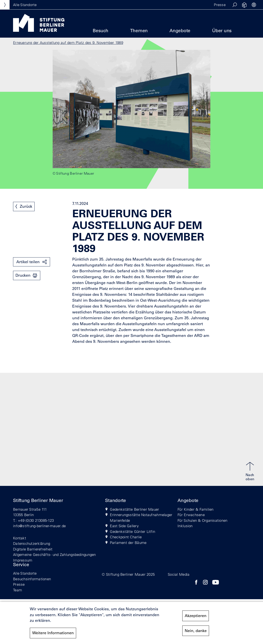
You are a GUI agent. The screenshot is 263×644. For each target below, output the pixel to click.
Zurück (26, 206)
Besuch (101, 31)
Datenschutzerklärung (32, 543)
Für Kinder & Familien (195, 509)
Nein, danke (196, 632)
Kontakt (20, 538)
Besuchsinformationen (32, 579)
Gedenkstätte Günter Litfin (132, 531)
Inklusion (185, 526)
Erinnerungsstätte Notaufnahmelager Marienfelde (141, 518)
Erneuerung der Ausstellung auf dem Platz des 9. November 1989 (68, 43)
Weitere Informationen (53, 635)
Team (18, 590)
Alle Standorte (25, 573)
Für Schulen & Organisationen (202, 520)
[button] (235, 5)
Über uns (222, 31)
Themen (139, 31)
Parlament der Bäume (128, 543)
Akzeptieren (196, 617)
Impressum (23, 560)
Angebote (180, 31)
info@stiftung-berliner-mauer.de (39, 526)
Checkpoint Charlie (126, 537)
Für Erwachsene (191, 515)
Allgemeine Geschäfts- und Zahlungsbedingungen (54, 555)
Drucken (23, 275)
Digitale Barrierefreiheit (33, 549)
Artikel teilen (28, 262)
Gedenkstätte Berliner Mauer (134, 509)
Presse (220, 5)
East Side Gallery (124, 526)
